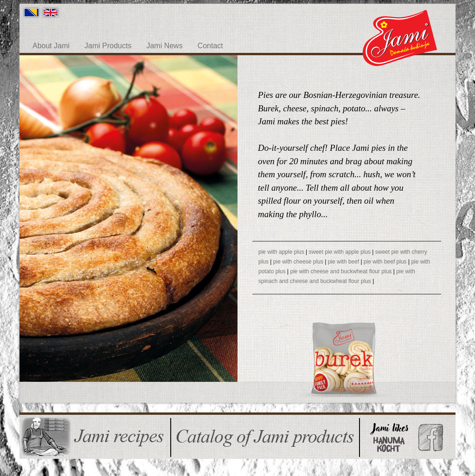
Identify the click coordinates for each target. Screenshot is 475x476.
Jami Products (108, 46)
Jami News (164, 46)
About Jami (51, 46)
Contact (210, 46)
